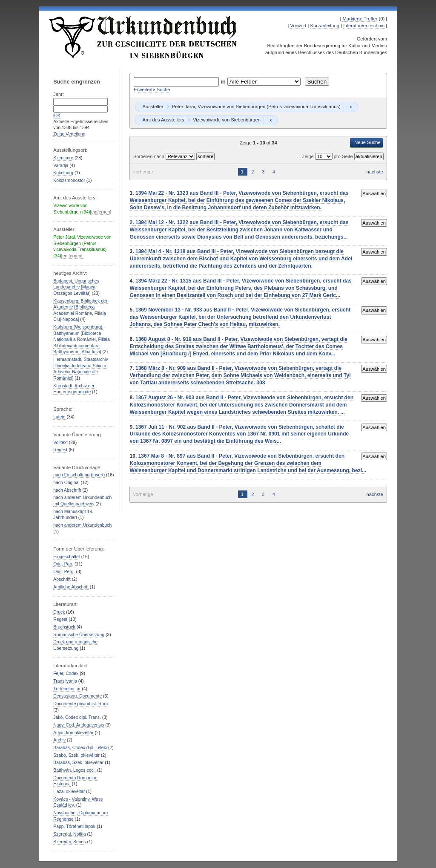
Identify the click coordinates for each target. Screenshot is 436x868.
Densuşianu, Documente (77, 696)
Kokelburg (63, 173)
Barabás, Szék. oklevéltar (78, 763)
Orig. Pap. (63, 564)
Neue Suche (367, 142)
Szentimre (63, 158)
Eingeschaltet (66, 557)
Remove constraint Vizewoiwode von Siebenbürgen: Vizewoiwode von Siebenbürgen (271, 120)
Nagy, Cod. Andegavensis (79, 725)
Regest (60, 450)
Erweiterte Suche (152, 89)
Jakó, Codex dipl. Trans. (77, 717)
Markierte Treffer (360, 19)
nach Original (66, 483)
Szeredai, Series (69, 842)
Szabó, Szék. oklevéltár (76, 755)
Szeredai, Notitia (69, 834)
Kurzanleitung (325, 26)
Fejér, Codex (66, 673)
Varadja (61, 166)
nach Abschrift (67, 490)
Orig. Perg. (64, 572)
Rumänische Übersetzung (79, 635)
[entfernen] (100, 212)
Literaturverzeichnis (364, 26)
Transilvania (65, 681)
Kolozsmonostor (69, 180)
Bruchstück (64, 627)
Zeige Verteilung (69, 134)
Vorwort (298, 26)
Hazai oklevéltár (69, 792)
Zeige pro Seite (328, 156)
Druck (59, 612)
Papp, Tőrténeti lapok (74, 826)
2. (132, 222)
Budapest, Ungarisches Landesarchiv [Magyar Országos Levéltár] (76, 287)
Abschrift (62, 579)
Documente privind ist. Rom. (81, 704)
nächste (375, 172)
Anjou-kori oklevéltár (73, 733)
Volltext (60, 443)
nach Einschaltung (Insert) (79, 475)
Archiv (59, 740)
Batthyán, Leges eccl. (75, 770)
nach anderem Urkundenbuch (82, 525)
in (224, 82)
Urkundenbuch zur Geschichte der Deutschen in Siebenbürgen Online (143, 37)
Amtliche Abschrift (71, 587)
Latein (59, 417)
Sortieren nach (149, 156)
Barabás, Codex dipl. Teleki (80, 748)
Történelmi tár (67, 689)
